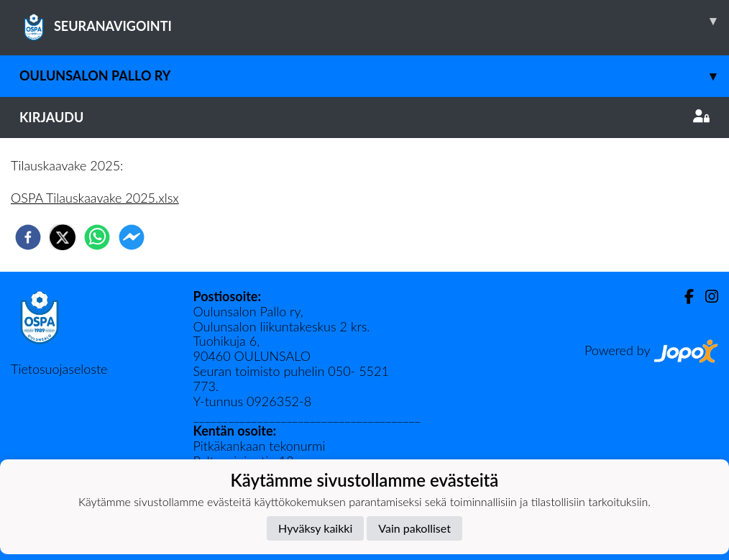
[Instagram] (706, 297)
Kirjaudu (364, 117)
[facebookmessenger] (132, 237)
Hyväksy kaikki (315, 528)
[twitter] (63, 237)
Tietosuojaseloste (59, 369)
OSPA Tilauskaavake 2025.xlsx (95, 198)
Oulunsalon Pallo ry (374, 76)
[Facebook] (683, 297)
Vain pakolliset (414, 528)
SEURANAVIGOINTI (374, 21)
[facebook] (28, 237)
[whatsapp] (97, 237)
